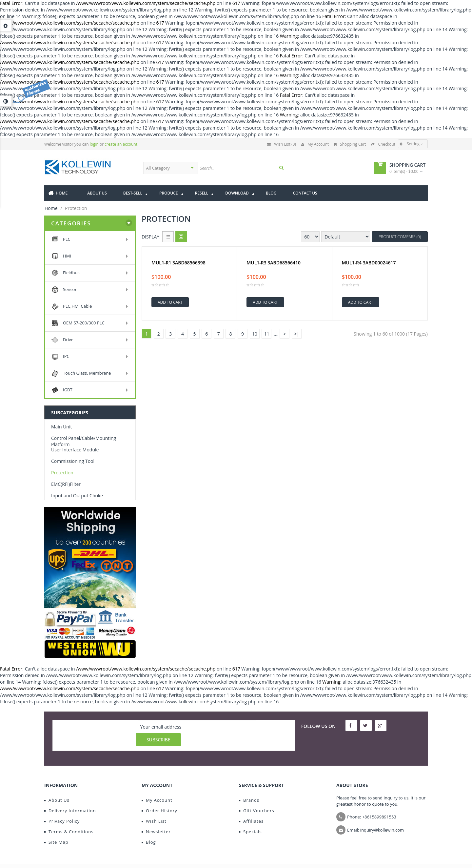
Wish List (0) (282, 144)
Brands (249, 787)
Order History (159, 797)
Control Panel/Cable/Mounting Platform (84, 441)
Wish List (154, 808)
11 (266, 334)
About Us (57, 787)
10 (255, 334)
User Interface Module (75, 450)
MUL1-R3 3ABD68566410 (274, 263)
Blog (149, 829)
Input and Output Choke (77, 496)
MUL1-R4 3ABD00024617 (369, 263)
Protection (62, 473)
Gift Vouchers (257, 797)
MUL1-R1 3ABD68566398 (178, 263)
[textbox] (255, 168)
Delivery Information (70, 797)
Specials (250, 818)
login (94, 144)
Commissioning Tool (73, 461)
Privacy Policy (62, 808)
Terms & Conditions (69, 818)
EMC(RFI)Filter (66, 484)
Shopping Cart (350, 144)
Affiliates (251, 808)
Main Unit (61, 427)
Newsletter (156, 818)
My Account (315, 144)
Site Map (56, 829)
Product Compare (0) (400, 237)
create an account (121, 144)
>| (297, 334)
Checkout (383, 144)
